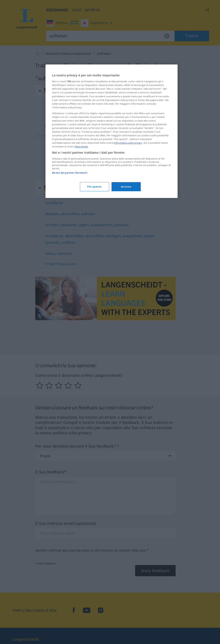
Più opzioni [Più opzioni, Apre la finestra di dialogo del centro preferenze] (94, 187)
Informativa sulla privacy (128, 143)
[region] (112, 131)
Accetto (126, 187)
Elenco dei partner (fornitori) (70, 173)
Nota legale (82, 146)
